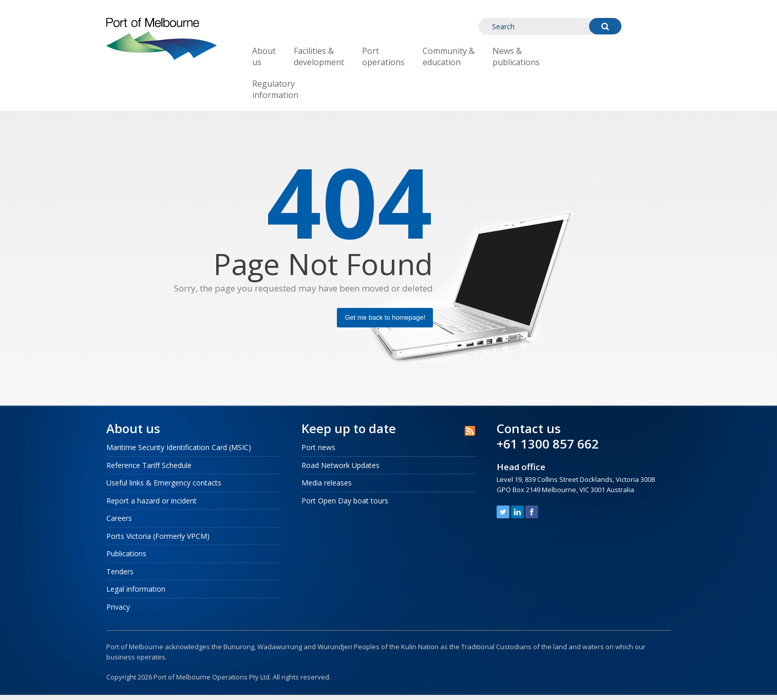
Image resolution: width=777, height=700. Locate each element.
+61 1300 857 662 (548, 444)
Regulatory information (275, 89)
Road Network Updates (340, 465)
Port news (318, 447)
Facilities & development (319, 56)
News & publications (516, 56)
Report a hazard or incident (151, 501)
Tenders (120, 571)
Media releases (327, 483)
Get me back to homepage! (385, 317)
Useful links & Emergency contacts (164, 483)
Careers (119, 518)
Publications (126, 553)
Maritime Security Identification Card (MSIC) (179, 447)
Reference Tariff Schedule (149, 465)
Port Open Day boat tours (345, 501)
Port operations (383, 56)
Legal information (136, 589)
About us (264, 56)
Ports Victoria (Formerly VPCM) (158, 536)
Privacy (118, 607)
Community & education (449, 56)
